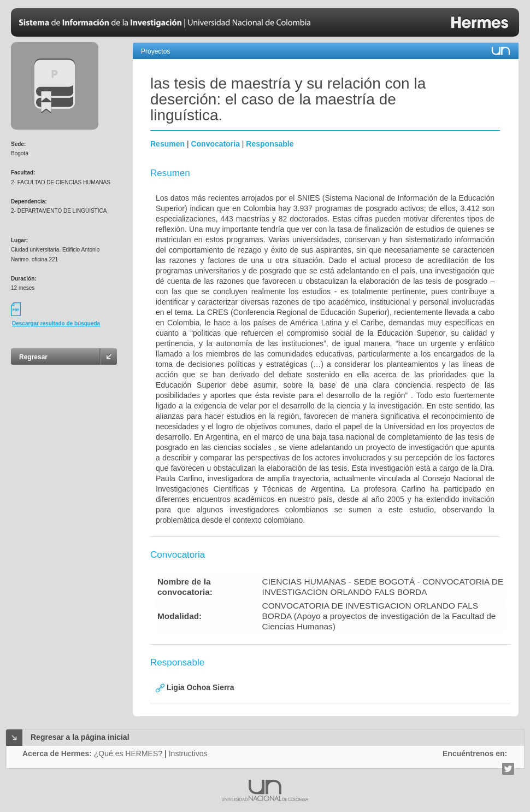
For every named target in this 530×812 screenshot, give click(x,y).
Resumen (167, 144)
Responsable (270, 144)
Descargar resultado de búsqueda (56, 323)
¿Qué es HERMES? (128, 753)
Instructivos (188, 753)
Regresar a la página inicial (80, 737)
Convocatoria (215, 144)
